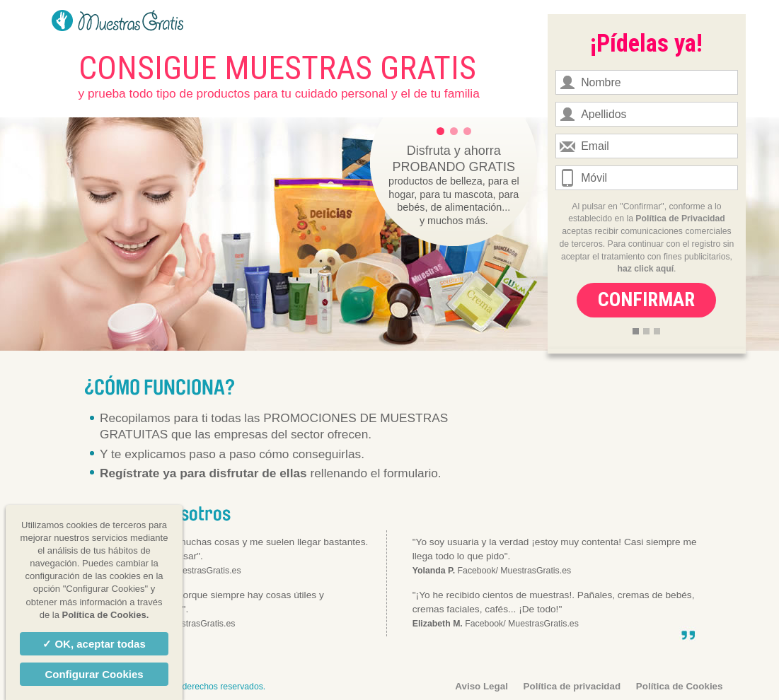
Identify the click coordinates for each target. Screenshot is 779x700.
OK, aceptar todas (99, 644)
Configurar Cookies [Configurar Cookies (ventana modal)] (94, 674)
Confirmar (646, 300)
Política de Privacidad (680, 218)
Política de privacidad (572, 686)
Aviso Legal (481, 686)
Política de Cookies (680, 686)
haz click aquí (646, 269)
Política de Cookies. (105, 615)
